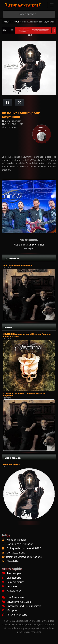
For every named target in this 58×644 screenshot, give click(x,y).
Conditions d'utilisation (20, 544)
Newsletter (13, 561)
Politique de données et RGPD (24, 548)
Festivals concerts (15, 615)
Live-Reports (12, 578)
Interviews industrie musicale (22, 606)
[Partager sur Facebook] (8, 103)
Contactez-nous (16, 553)
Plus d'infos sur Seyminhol (29, 245)
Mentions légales (17, 540)
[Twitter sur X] (20, 103)
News (16, 22)
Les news (9, 586)
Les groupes (12, 573)
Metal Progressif (29, 249)
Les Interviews (13, 597)
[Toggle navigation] (52, 5)
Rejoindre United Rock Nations (24, 557)
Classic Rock (11, 591)
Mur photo (11, 610)
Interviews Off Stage (16, 602)
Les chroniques (13, 582)
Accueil (7, 22)
